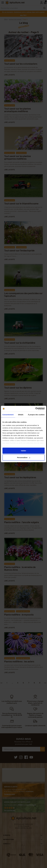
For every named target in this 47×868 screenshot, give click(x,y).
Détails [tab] (21, 415)
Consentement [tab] (8, 415)
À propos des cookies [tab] (36, 415)
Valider (23, 451)
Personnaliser (24, 457)
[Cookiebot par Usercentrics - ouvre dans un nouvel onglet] (35, 409)
